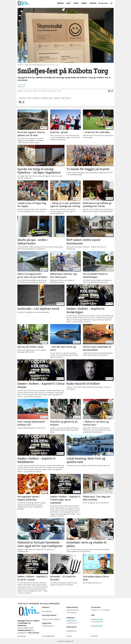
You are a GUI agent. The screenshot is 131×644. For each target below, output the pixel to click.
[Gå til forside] (24, 3)
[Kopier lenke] (112, 91)
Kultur (76, 3)
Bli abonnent (103, 3)
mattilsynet (66, 98)
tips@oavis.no (71, 620)
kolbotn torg (47, 98)
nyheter (57, 98)
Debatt (84, 3)
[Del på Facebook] (109, 91)
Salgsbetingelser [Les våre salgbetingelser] (97, 626)
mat (30, 98)
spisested (23, 98)
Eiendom (93, 3)
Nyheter (60, 3)
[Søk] (111, 3)
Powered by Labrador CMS (65, 641)
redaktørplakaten (25, 630)
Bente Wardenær (97, 619)
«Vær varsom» (34, 633)
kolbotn (36, 98)
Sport (69, 3)
